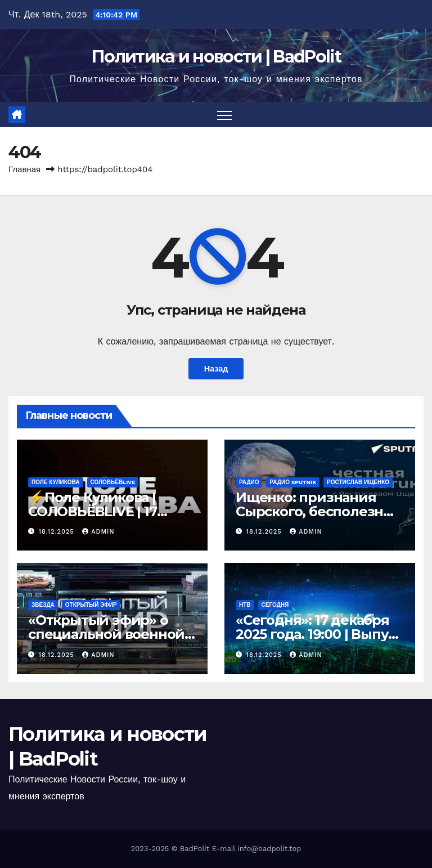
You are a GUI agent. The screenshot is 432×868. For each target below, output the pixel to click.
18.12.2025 (58, 532)
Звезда (43, 605)
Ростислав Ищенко (358, 482)
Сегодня (275, 605)
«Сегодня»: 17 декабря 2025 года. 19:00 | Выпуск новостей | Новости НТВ (319, 634)
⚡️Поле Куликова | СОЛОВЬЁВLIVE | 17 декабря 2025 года (93, 511)
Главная (24, 169)
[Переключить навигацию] (225, 115)
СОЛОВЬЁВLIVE (113, 482)
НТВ (245, 605)
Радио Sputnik (293, 482)
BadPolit (195, 849)
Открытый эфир (91, 605)
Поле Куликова (56, 482)
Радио (249, 482)
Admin (98, 532)
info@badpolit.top (269, 849)
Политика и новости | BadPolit (216, 57)
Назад (216, 369)
